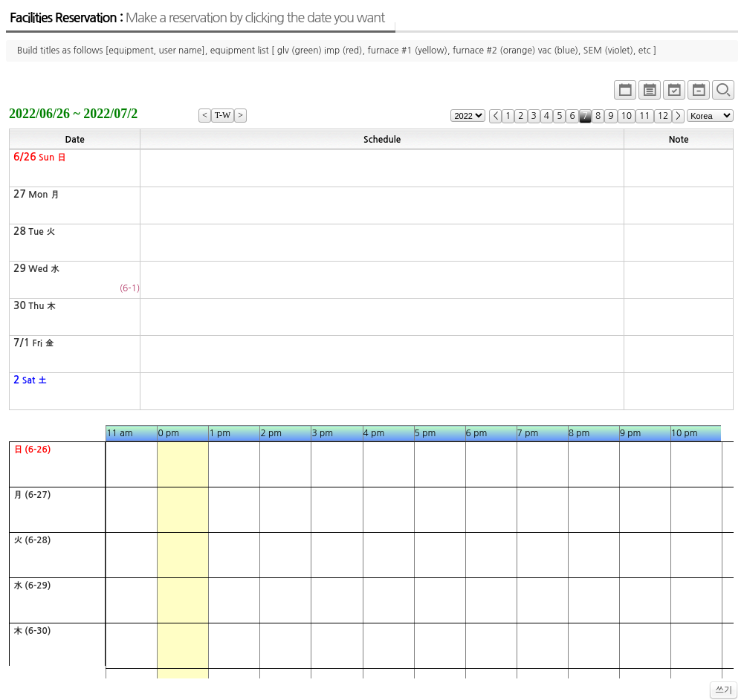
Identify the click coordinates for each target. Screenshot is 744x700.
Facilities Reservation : (197, 18)
